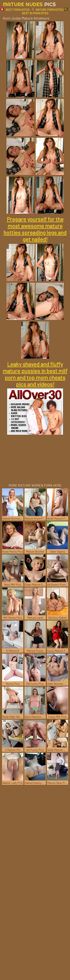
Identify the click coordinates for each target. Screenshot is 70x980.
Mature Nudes (29, 4)
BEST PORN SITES (15, 10)
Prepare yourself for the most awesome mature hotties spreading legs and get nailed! (35, 229)
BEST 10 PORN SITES (45, 11)
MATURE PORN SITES (47, 10)
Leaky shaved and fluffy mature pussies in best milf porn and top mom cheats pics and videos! (35, 374)
